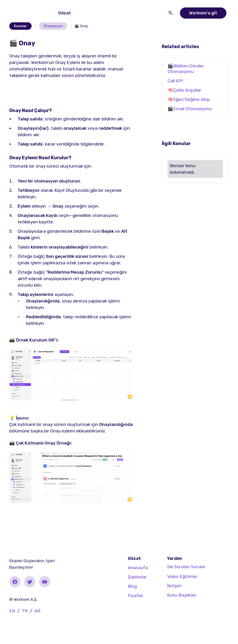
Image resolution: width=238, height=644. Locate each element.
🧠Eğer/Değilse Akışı (189, 99)
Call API (175, 81)
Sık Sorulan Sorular (186, 567)
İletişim (174, 586)
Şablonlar (137, 577)
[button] (65, 13)
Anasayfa (138, 568)
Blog (132, 586)
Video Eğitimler (182, 576)
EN (12, 611)
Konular (20, 26)
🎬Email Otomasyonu (190, 109)
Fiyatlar (136, 596)
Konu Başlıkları (182, 595)
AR (37, 611)
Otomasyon (53, 26)
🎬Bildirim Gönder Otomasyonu (186, 69)
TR (25, 611)
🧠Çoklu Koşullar (184, 90)
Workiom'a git (203, 13)
